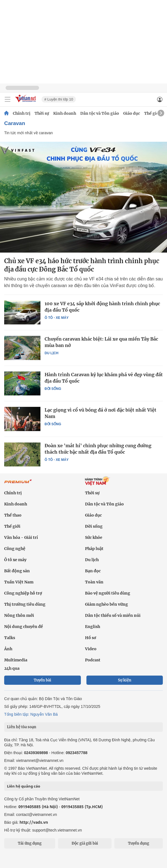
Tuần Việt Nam (19, 582)
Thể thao (13, 515)
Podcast (93, 660)
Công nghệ (15, 549)
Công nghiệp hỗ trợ (23, 593)
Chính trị (22, 113)
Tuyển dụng (139, 843)
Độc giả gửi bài (85, 843)
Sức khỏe (94, 537)
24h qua (12, 668)
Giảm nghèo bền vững (107, 604)
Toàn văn (94, 582)
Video (91, 649)
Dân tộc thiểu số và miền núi (113, 615)
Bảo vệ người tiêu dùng (108, 593)
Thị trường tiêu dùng (25, 604)
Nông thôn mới (19, 615)
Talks (10, 638)
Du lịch (51, 353)
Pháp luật (94, 549)
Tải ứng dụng (30, 843)
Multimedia (16, 660)
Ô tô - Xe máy (57, 318)
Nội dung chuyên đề (24, 627)
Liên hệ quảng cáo (24, 786)
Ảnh (8, 649)
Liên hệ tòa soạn (22, 727)
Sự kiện (125, 680)
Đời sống (53, 389)
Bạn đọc (93, 571)
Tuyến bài (43, 680)
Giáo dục (132, 113)
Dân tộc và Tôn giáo (100, 113)
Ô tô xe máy (15, 560)
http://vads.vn (34, 822)
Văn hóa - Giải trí (21, 537)
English (93, 627)
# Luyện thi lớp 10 (59, 99)
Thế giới (152, 113)
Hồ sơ (91, 638)
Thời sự (42, 113)
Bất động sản (17, 571)
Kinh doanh (65, 113)
